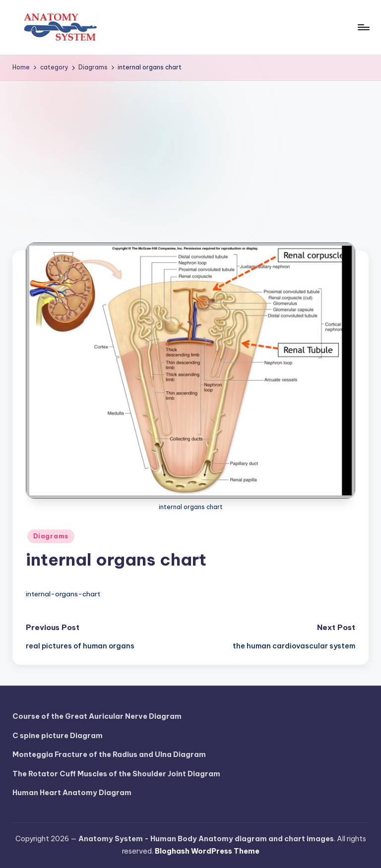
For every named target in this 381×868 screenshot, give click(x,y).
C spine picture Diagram (58, 736)
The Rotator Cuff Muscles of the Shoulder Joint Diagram (116, 774)
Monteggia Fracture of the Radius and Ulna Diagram (109, 754)
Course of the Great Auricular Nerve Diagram (97, 716)
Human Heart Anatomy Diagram (72, 793)
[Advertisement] (190, 155)
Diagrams (51, 536)
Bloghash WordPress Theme (207, 851)
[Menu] (363, 27)
